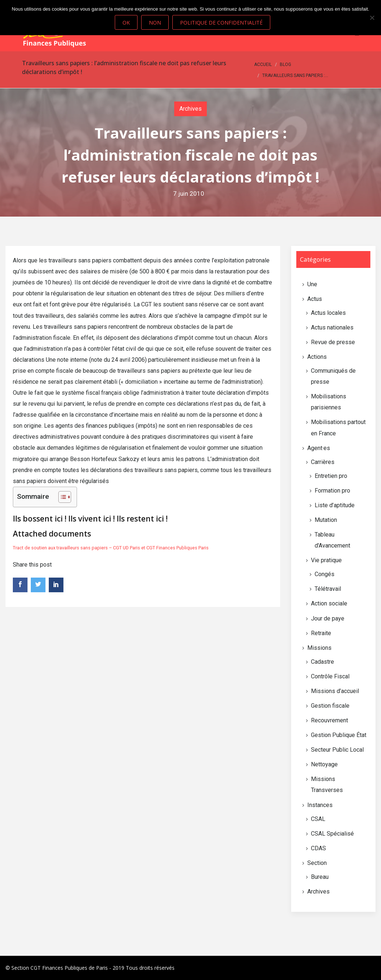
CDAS (318, 848)
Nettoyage (324, 764)
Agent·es (319, 448)
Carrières (323, 462)
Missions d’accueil (335, 691)
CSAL (318, 819)
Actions (317, 357)
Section (317, 863)
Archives (190, 109)
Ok (126, 23)
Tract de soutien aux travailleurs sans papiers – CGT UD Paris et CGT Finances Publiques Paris (111, 548)
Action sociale (329, 603)
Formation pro (332, 491)
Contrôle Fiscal (330, 676)
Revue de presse (333, 342)
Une (312, 284)
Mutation (326, 520)
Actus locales (328, 313)
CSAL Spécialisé (332, 834)
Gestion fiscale (330, 706)
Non (155, 23)
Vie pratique (326, 560)
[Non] (372, 18)
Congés (325, 574)
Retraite (321, 633)
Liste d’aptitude (335, 505)
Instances (320, 805)
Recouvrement (329, 720)
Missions (319, 648)
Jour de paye (328, 618)
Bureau (320, 877)
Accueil (263, 65)
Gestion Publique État (339, 735)
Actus (315, 299)
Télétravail (328, 589)
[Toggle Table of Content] (61, 497)
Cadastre (323, 662)
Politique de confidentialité (221, 23)
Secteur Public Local (337, 750)
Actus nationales (332, 327)
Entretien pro (331, 476)
